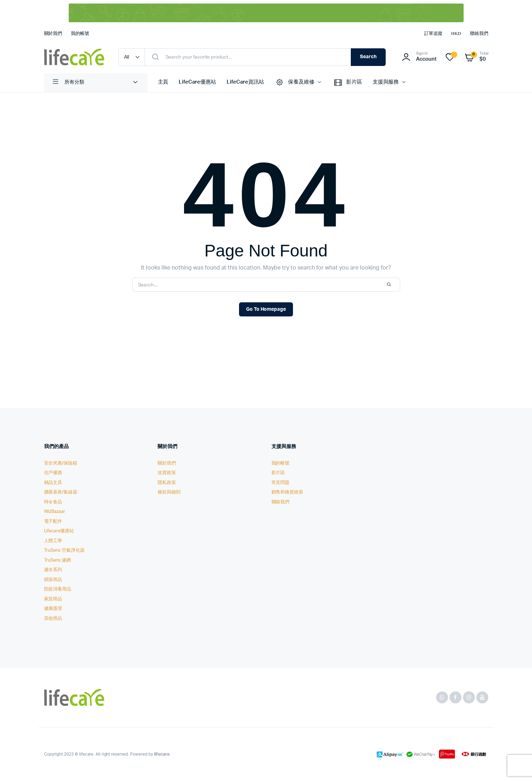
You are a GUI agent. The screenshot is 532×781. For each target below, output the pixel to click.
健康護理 (53, 609)
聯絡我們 (479, 33)
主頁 (163, 82)
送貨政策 (167, 473)
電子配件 (53, 522)
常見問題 (281, 483)
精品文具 (53, 483)
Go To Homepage (266, 309)
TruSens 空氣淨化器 (65, 550)
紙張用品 (53, 580)
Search (368, 57)
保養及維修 (295, 83)
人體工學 (53, 541)
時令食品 (53, 502)
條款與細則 (169, 492)
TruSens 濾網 (58, 560)
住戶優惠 (53, 473)
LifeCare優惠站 (197, 82)
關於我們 (53, 33)
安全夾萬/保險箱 (61, 463)
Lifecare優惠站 (59, 531)
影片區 (347, 83)
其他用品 (53, 619)
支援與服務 (386, 82)
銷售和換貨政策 (288, 492)
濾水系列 (53, 570)
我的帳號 (80, 33)
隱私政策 (167, 483)
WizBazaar (55, 512)
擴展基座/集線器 (61, 492)
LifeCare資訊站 (245, 82)
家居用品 (53, 599)
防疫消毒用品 (58, 589)
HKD (456, 33)
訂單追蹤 (433, 33)
